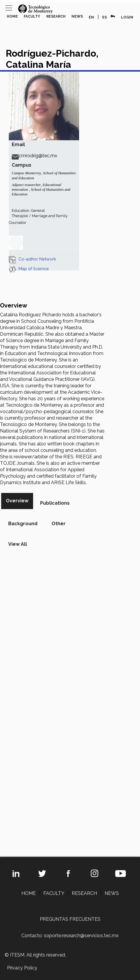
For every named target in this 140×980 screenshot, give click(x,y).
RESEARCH (56, 16)
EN (91, 17)
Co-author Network (37, 259)
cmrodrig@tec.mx (34, 156)
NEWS (77, 16)
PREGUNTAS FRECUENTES (70, 919)
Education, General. (29, 211)
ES (105, 17)
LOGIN (127, 17)
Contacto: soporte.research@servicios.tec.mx (70, 936)
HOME (12, 16)
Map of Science (34, 269)
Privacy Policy (22, 968)
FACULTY (32, 16)
